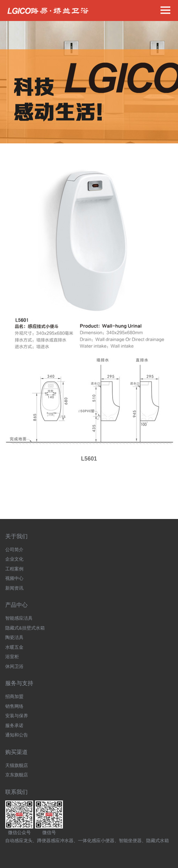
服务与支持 (19, 683)
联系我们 (16, 792)
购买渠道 (16, 752)
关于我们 (16, 536)
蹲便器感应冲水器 (55, 841)
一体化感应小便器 (96, 841)
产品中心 (16, 605)
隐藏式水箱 (158, 841)
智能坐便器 (130, 841)
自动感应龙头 (19, 841)
